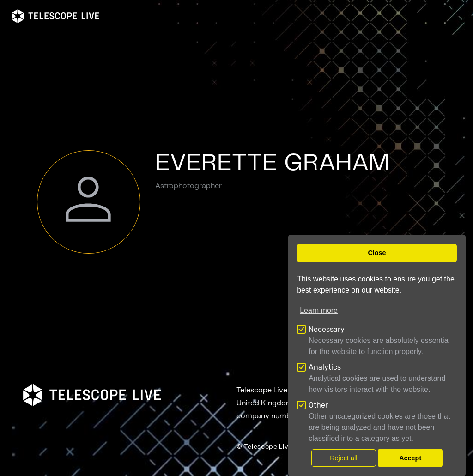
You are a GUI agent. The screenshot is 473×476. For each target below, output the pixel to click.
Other (318, 405)
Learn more (319, 310)
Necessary (327, 329)
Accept (410, 458)
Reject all (343, 458)
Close (377, 253)
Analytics (325, 367)
